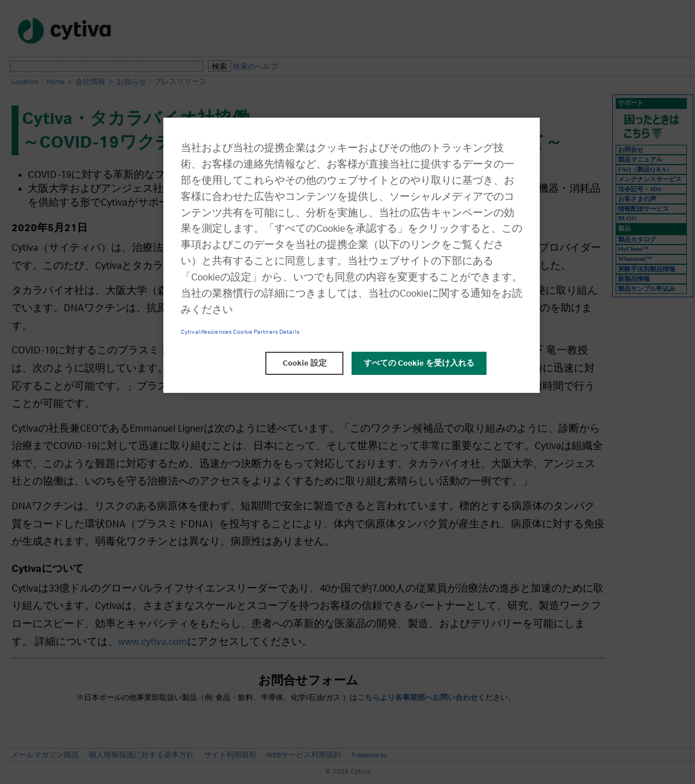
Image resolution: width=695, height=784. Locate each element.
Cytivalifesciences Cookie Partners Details (240, 332)
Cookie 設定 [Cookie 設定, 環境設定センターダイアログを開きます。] (305, 363)
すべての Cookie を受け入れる (419, 363)
